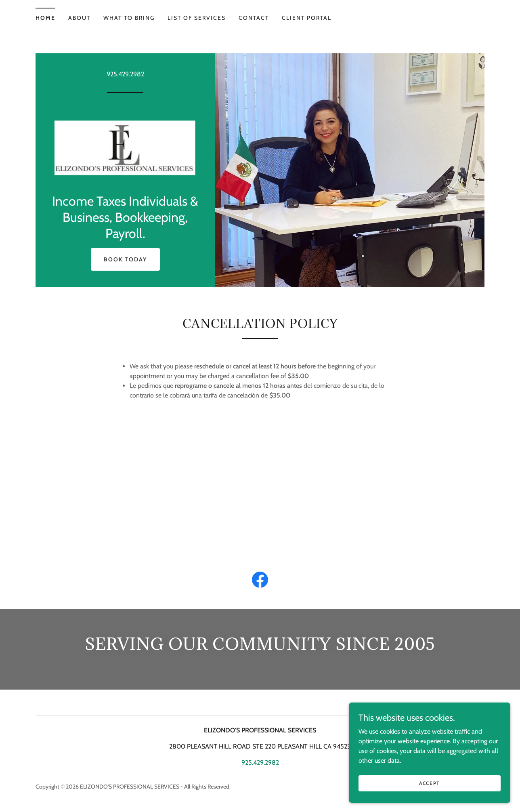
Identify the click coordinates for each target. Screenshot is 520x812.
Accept (430, 789)
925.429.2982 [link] (125, 74)
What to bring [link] (129, 18)
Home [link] (45, 18)
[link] (125, 146)
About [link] (79, 18)
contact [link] (254, 18)
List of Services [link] (197, 18)
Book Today (125, 259)
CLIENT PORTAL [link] (307, 18)
